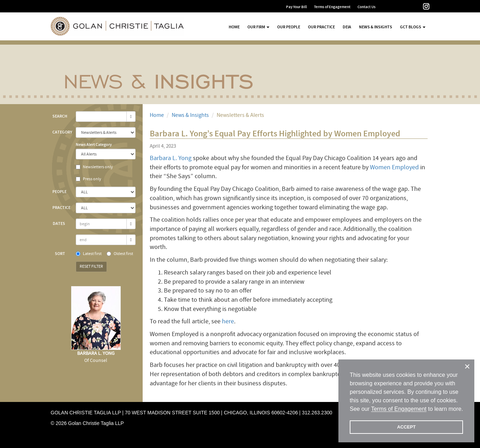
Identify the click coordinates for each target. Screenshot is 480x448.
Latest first (89, 254)
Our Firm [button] (258, 27)
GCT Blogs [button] (413, 27)
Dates (59, 223)
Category (61, 132)
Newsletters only (94, 167)
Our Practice (321, 27)
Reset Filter (91, 266)
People (59, 192)
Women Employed (394, 167)
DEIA (347, 27)
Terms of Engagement (332, 7)
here (228, 321)
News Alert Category (94, 144)
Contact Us (367, 7)
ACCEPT (407, 427)
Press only (88, 179)
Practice (61, 208)
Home (234, 27)
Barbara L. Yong (171, 158)
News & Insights (376, 27)
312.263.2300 (317, 413)
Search (60, 116)
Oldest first (120, 254)
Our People (289, 27)
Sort (60, 254)
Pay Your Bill (296, 7)
